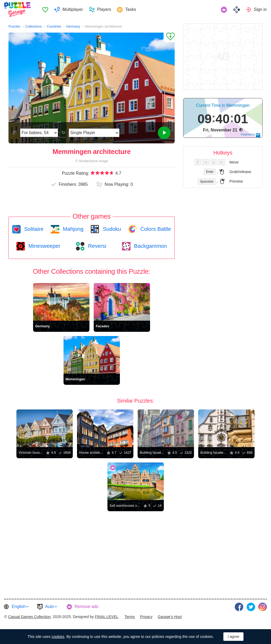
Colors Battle (155, 229)
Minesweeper (44, 246)
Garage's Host (170, 617)
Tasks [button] (131, 9)
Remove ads (87, 606)
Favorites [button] (45, 10)
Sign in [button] (260, 9)
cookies (58, 637)
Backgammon (150, 246)
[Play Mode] (94, 133)
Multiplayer (73, 9)
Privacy (146, 617)
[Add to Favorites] (169, 37)
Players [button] (104, 9)
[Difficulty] (39, 133)
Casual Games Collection (29, 617)
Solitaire (33, 229)
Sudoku (111, 229)
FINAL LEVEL (106, 617)
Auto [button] (50, 606)
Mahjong (72, 229)
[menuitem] (45, 10)
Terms (130, 617)
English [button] (19, 606)
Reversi (96, 246)
